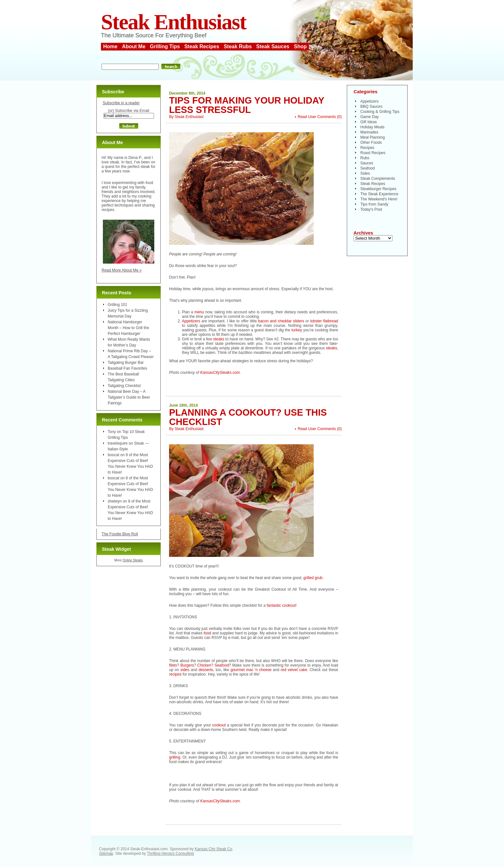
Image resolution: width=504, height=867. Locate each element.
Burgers (187, 665)
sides (185, 670)
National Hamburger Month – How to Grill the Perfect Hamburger (128, 328)
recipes (175, 674)
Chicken (204, 665)
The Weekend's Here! (379, 199)
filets (173, 665)
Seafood (222, 665)
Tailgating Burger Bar (126, 363)
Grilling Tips (165, 46)
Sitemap (106, 853)
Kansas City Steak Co (214, 849)
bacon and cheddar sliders (281, 321)
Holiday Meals (372, 127)
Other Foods (371, 143)
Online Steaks (133, 560)
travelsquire (118, 443)
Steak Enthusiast (174, 22)
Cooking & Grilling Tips (380, 112)
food (207, 633)
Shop (300, 46)
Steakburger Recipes (378, 189)
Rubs (365, 158)
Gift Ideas (369, 122)
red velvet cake (294, 670)
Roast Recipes (373, 153)
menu (199, 312)
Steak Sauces (273, 46)
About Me (134, 46)
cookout (219, 725)
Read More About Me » (122, 270)
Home (110, 46)
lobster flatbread (324, 321)
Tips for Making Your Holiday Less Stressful (247, 105)
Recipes (367, 148)
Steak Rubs (238, 46)
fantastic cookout (281, 605)
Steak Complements (378, 179)
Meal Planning (373, 137)
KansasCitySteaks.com (220, 373)
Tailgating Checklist (124, 386)
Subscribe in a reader (121, 103)
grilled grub (313, 578)
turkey (297, 330)
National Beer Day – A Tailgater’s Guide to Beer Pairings (129, 397)
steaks (219, 339)
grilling (175, 757)
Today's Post (371, 209)
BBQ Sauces (371, 106)
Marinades (369, 132)
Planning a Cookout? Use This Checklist (248, 417)
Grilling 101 (117, 305)
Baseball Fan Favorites (127, 368)
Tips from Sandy (374, 204)
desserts (206, 670)
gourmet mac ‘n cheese (251, 670)
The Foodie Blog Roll (120, 534)
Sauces (367, 163)
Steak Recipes (202, 46)
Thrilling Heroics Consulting (170, 853)
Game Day (369, 117)
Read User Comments (317, 117)
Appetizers (191, 321)
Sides (365, 173)
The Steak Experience (379, 194)
